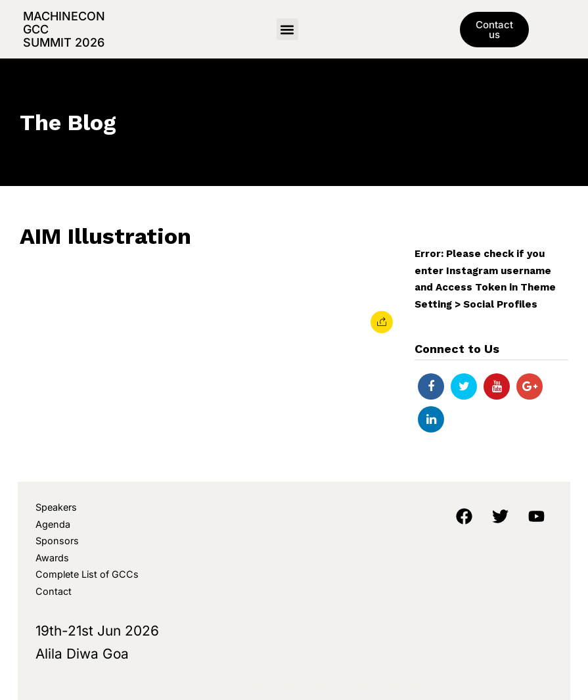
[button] (287, 29)
